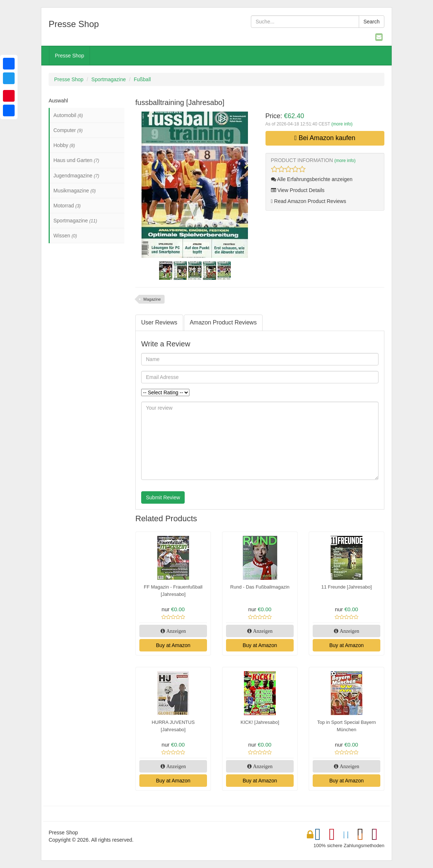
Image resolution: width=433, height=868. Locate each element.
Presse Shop (69, 56)
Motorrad (67, 206)
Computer (68, 130)
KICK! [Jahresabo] (260, 722)
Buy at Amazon (173, 645)
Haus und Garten (76, 160)
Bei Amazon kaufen (325, 138)
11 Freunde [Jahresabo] (346, 587)
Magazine (152, 299)
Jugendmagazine (76, 176)
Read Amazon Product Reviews (309, 201)
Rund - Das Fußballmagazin (260, 587)
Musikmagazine (75, 191)
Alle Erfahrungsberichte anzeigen (312, 179)
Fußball (142, 79)
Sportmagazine (109, 79)
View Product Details (298, 190)
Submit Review (163, 497)
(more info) (342, 124)
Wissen (65, 236)
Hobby (64, 145)
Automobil (68, 115)
